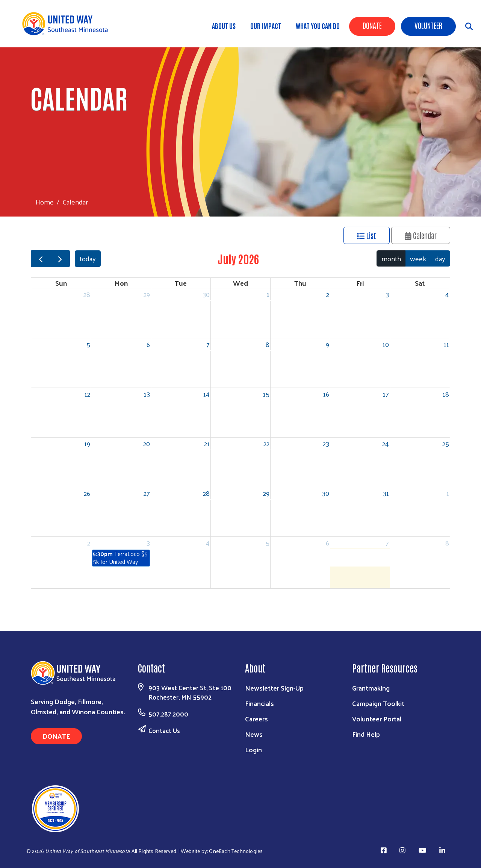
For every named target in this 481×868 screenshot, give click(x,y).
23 (326, 443)
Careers (256, 719)
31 (386, 493)
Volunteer (428, 25)
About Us (224, 26)
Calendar (421, 235)
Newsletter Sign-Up (274, 688)
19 (87, 443)
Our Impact (266, 26)
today (88, 258)
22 (266, 443)
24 (386, 443)
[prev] (41, 259)
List (367, 235)
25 (446, 443)
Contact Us (164, 730)
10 (386, 344)
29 (147, 294)
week (418, 258)
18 (446, 394)
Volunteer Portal (377, 719)
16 (326, 394)
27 (147, 493)
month (391, 258)
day (440, 258)
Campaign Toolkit (378, 703)
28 (87, 294)
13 (147, 394)
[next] (60, 259)
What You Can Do (318, 26)
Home (45, 202)
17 (386, 394)
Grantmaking (371, 688)
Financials (259, 703)
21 (207, 443)
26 (87, 493)
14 (206, 394)
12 (87, 394)
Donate (372, 25)
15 (266, 394)
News (254, 734)
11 (446, 344)
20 (147, 443)
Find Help (366, 734)
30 (206, 294)
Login (253, 749)
